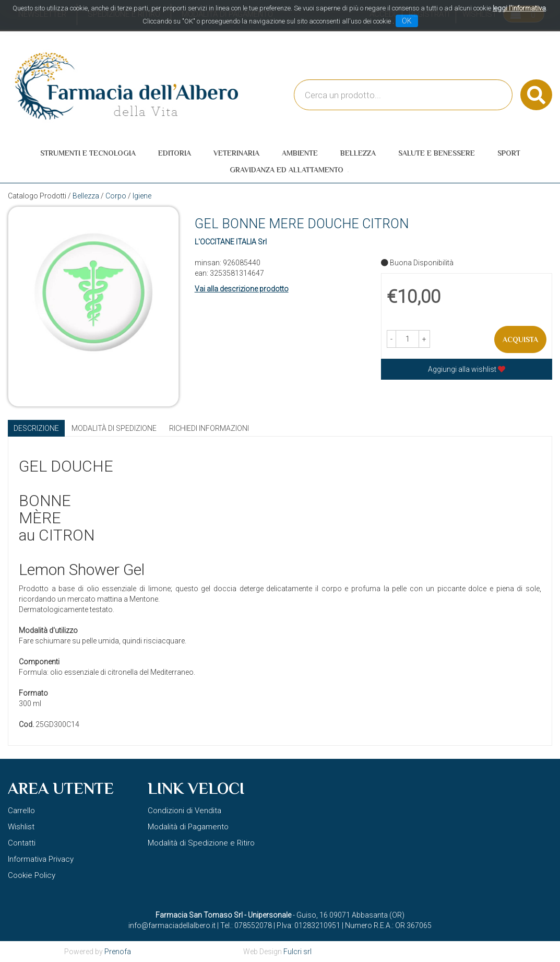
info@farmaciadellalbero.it (172, 925)
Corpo (116, 196)
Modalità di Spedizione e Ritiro (201, 843)
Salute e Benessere (437, 153)
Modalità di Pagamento (188, 827)
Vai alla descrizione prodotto (242, 289)
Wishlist (21, 827)
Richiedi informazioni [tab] (209, 428)
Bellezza (358, 153)
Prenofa (118, 952)
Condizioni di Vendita (184, 811)
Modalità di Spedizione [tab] (114, 428)
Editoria (175, 153)
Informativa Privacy (41, 859)
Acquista (520, 339)
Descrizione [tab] (36, 428)
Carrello (21, 811)
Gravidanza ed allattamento (287, 170)
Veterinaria (236, 153)
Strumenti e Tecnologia (88, 153)
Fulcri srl (297, 952)
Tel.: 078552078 (246, 925)
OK (407, 21)
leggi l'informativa (519, 8)
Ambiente (300, 153)
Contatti (22, 843)
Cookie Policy (32, 875)
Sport (509, 153)
